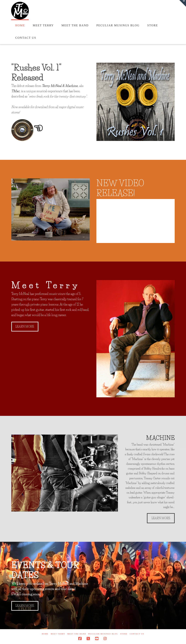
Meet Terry (58, 634)
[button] (183, 3)
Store (124, 634)
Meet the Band (77, 634)
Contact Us (137, 634)
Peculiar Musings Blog (103, 634)
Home (45, 634)
